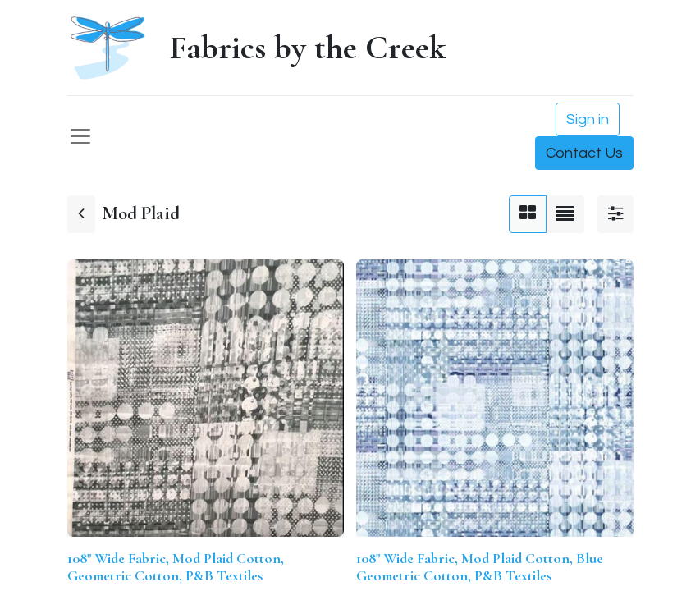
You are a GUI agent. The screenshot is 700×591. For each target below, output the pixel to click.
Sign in (588, 119)
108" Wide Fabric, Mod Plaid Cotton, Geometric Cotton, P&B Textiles (176, 567)
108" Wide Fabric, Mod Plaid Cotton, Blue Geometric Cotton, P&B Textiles (480, 567)
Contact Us (584, 153)
